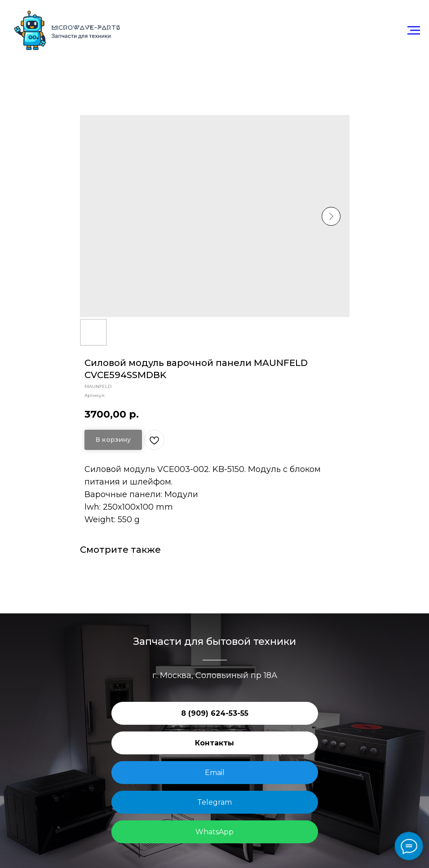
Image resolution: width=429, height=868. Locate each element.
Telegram (214, 802)
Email (215, 773)
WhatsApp (214, 832)
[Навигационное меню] (414, 31)
